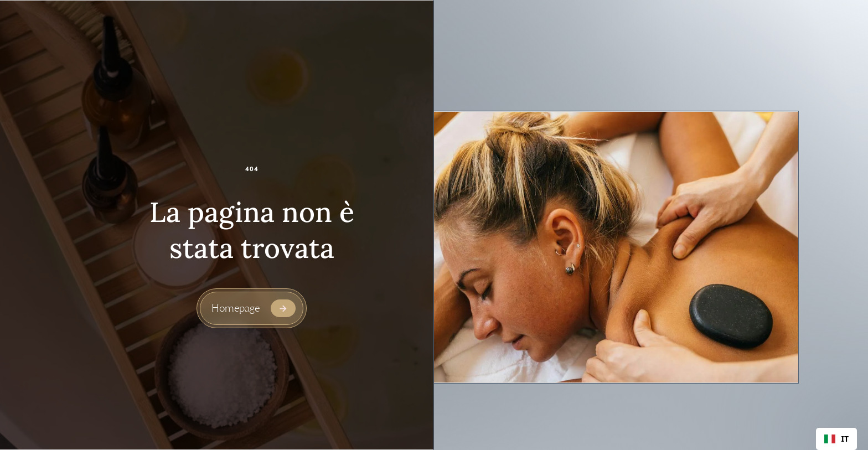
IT (836, 439)
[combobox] (836, 439)
